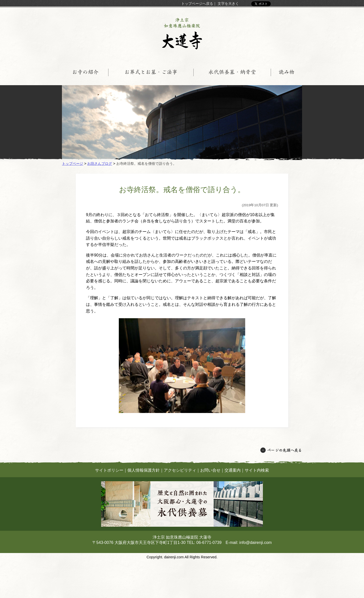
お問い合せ (210, 470)
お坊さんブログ (100, 164)
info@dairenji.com (256, 543)
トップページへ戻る (197, 4)
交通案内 (233, 470)
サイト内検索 (257, 470)
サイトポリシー (109, 470)
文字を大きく (228, 4)
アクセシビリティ (180, 470)
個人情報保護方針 (144, 470)
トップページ (73, 164)
